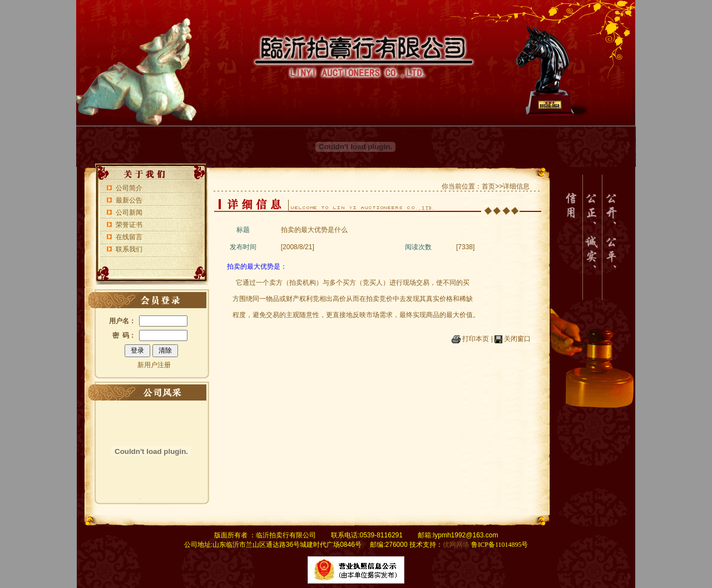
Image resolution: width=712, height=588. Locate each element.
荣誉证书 (129, 225)
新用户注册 (154, 365)
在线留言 (129, 237)
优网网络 (456, 545)
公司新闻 (129, 213)
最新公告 (129, 200)
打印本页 (476, 339)
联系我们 (129, 249)
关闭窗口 (517, 339)
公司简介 (129, 188)
